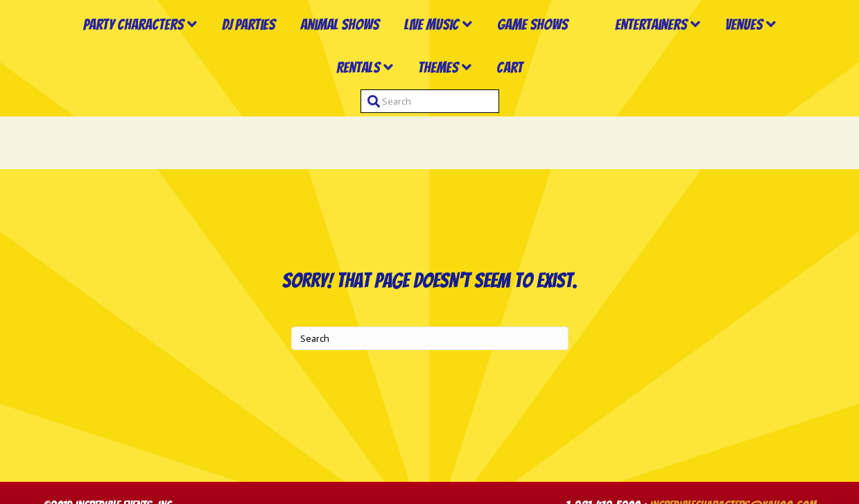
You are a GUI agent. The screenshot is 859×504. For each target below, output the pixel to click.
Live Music (418, 52)
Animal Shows (326, 52)
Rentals (396, 120)
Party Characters (120, 52)
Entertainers (741, 52)
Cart (548, 120)
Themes (476, 120)
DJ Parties (235, 52)
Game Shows (519, 52)
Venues (318, 120)
